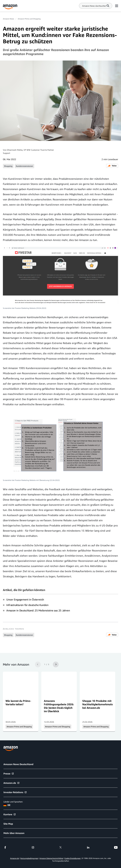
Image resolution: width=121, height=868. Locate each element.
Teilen (112, 166)
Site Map (8, 824)
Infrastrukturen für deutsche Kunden (27, 605)
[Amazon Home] (10, 7)
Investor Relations (15, 792)
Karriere (10, 814)
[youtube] (116, 847)
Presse (9, 774)
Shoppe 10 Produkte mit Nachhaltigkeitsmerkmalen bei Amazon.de (98, 704)
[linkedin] (88, 847)
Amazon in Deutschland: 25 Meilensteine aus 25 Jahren (38, 610)
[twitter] (60, 847)
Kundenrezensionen (24, 166)
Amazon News (8, 19)
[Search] (94, 6)
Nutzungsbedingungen (29, 858)
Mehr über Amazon (14, 833)
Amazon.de (12, 783)
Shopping (8, 166)
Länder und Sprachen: (13, 802)
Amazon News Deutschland (18, 764)
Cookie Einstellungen (72, 858)
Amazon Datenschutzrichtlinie (51, 858)
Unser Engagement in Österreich (25, 599)
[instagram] (33, 847)
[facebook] (5, 847)
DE (7, 805)
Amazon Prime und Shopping (29, 19)
